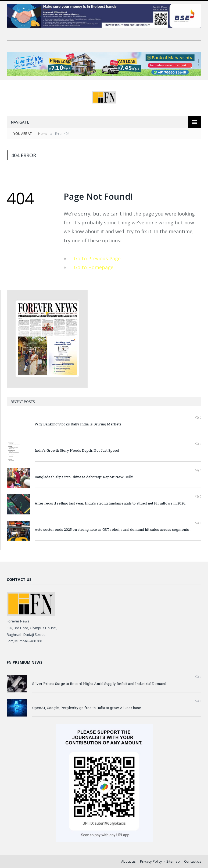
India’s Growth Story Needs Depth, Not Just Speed (77, 450)
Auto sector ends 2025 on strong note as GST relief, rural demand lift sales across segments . (113, 529)
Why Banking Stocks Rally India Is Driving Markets (78, 424)
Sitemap (173, 861)
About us (128, 861)
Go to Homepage (94, 267)
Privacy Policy (151, 861)
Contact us (193, 861)
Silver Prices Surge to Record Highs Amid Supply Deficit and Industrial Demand (99, 684)
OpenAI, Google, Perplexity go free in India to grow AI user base (87, 708)
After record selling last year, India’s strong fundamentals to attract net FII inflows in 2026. (110, 503)
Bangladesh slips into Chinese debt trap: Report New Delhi (84, 477)
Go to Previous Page (97, 258)
